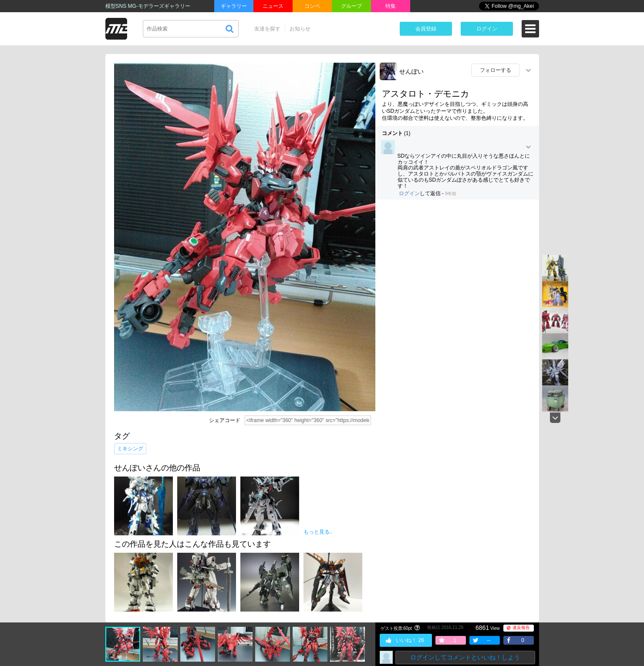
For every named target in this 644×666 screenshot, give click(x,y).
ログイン (487, 29)
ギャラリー (234, 6)
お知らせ (300, 29)
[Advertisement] (457, 269)
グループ (351, 6)
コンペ (312, 6)
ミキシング (130, 449)
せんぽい (411, 71)
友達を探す (267, 29)
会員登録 (426, 29)
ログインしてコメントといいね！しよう (465, 657)
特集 (391, 6)
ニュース (273, 6)
